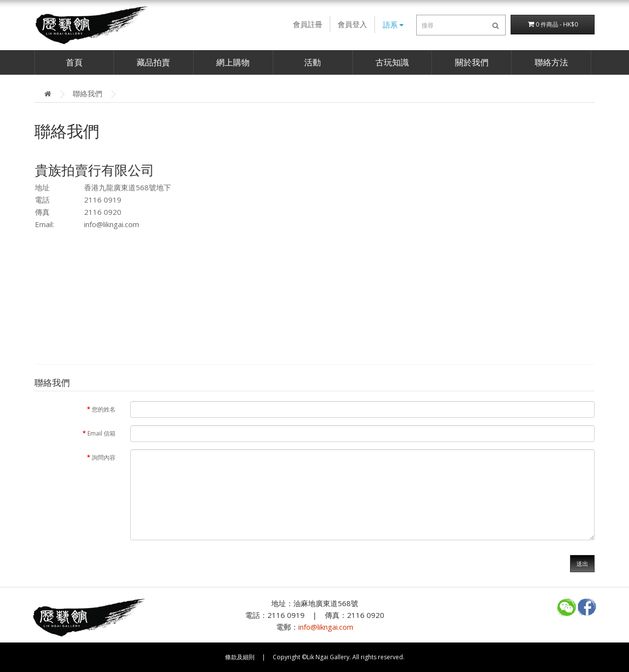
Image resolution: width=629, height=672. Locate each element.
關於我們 (472, 62)
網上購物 (233, 62)
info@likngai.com (112, 224)
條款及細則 (240, 657)
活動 (313, 62)
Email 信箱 (101, 433)
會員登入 (352, 24)
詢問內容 (104, 457)
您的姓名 (104, 409)
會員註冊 (308, 24)
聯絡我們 (87, 93)
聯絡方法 (551, 62)
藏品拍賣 (153, 62)
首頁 (74, 62)
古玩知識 (392, 62)
